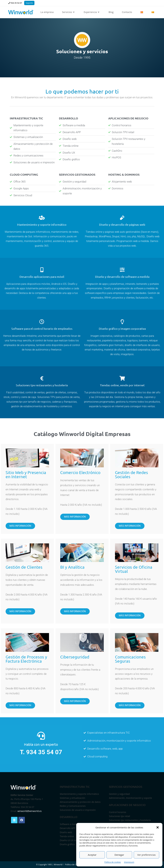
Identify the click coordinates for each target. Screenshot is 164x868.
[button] (158, 827)
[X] (14, 820)
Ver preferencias (146, 855)
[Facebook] (22, 820)
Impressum (129, 862)
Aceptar (92, 855)
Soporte (29, 3)
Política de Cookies (74, 865)
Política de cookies (113, 862)
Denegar (119, 855)
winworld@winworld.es (30, 811)
